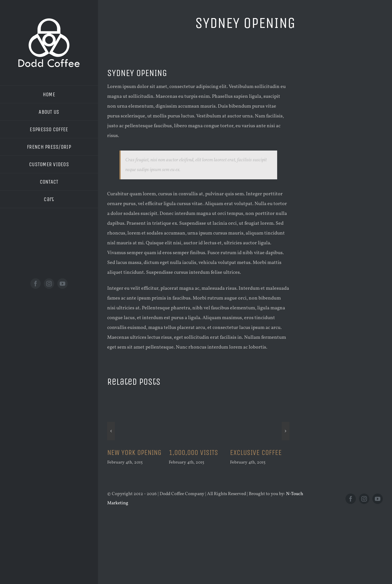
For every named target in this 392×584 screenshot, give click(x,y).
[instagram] (49, 284)
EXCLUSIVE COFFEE (256, 452)
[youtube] (62, 284)
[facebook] (36, 284)
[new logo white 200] (49, 21)
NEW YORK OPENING (134, 452)
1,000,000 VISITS (193, 452)
